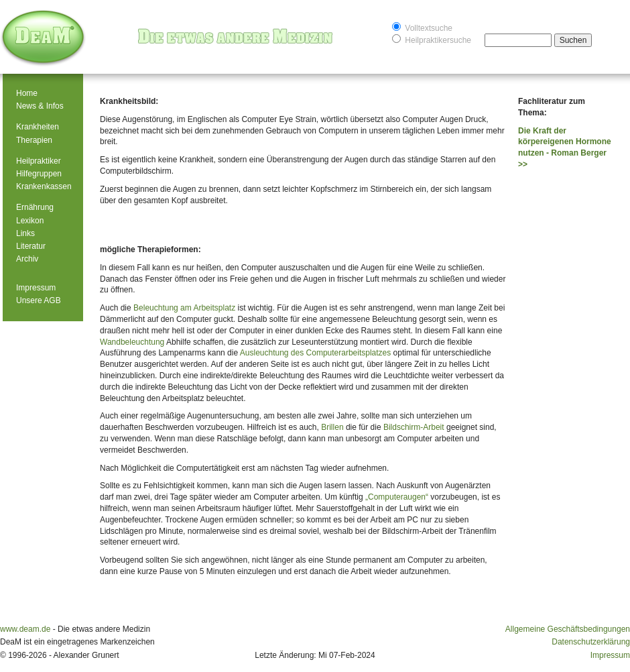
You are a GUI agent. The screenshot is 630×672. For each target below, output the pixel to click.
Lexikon (30, 221)
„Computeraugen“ (397, 497)
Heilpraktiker (39, 161)
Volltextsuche (422, 27)
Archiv (27, 259)
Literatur (31, 246)
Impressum (36, 288)
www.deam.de (25, 629)
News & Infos (40, 106)
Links (25, 233)
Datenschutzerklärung (591, 642)
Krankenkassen (44, 186)
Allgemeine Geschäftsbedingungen (568, 629)
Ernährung (35, 207)
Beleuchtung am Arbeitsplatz (184, 308)
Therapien (34, 140)
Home (27, 93)
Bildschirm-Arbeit (414, 427)
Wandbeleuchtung (132, 342)
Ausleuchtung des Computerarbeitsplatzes (315, 353)
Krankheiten (38, 127)
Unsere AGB (39, 300)
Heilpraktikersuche (432, 39)
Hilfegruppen (39, 174)
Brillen (332, 427)
